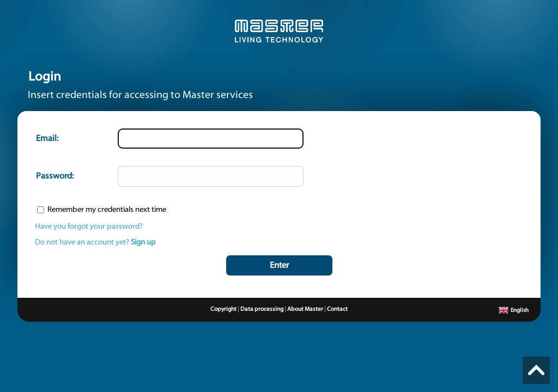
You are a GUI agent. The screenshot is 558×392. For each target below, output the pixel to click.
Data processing (262, 310)
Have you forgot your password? (89, 227)
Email (46, 139)
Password (54, 176)
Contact (337, 310)
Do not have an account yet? (95, 243)
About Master (305, 310)
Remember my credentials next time (107, 210)
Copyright (223, 310)
